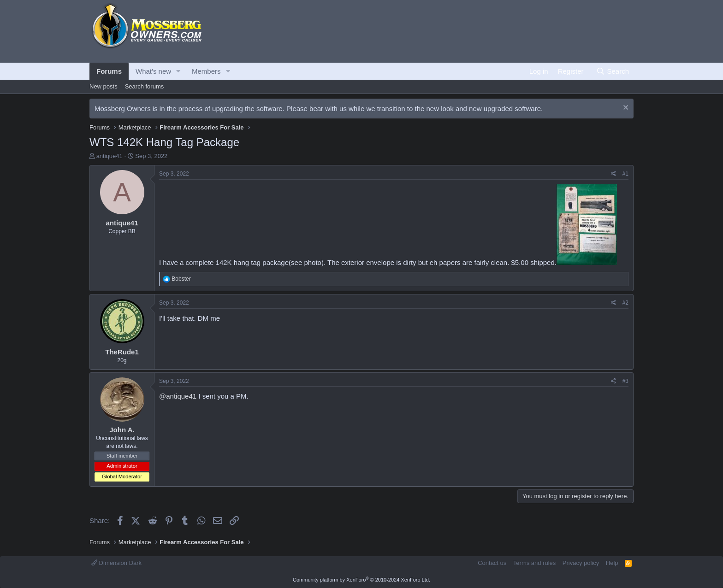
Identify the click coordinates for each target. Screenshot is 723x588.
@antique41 (178, 396)
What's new (153, 71)
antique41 (110, 156)
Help (612, 563)
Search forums (145, 86)
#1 (625, 174)
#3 (625, 381)
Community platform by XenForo (361, 580)
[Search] (613, 71)
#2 (625, 303)
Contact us (492, 563)
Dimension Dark (116, 563)
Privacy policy (581, 563)
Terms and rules (534, 563)
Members (206, 71)
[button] (178, 71)
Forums (109, 71)
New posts (104, 86)
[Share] (613, 174)
